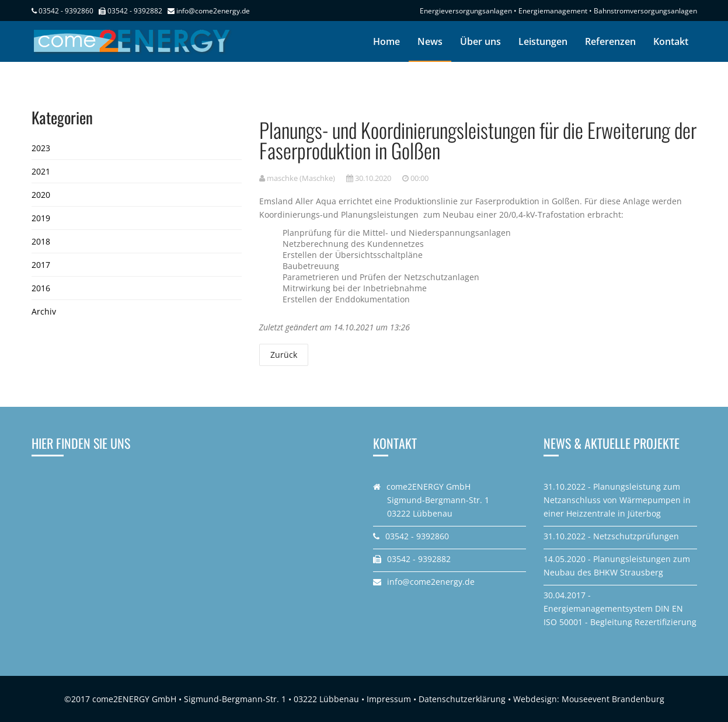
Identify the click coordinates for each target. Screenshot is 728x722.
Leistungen (543, 41)
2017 (41, 265)
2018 (41, 241)
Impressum (389, 699)
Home (386, 41)
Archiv (44, 311)
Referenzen (610, 41)
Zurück (284, 355)
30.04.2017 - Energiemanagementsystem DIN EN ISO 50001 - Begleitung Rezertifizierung (620, 608)
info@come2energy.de (213, 11)
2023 (41, 148)
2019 (41, 218)
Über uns (480, 41)
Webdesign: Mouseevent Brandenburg (589, 699)
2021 (41, 171)
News (430, 41)
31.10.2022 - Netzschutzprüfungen (611, 536)
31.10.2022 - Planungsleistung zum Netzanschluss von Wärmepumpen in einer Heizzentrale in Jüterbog (617, 500)
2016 (41, 288)
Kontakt (671, 41)
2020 (41, 195)
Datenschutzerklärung (462, 699)
